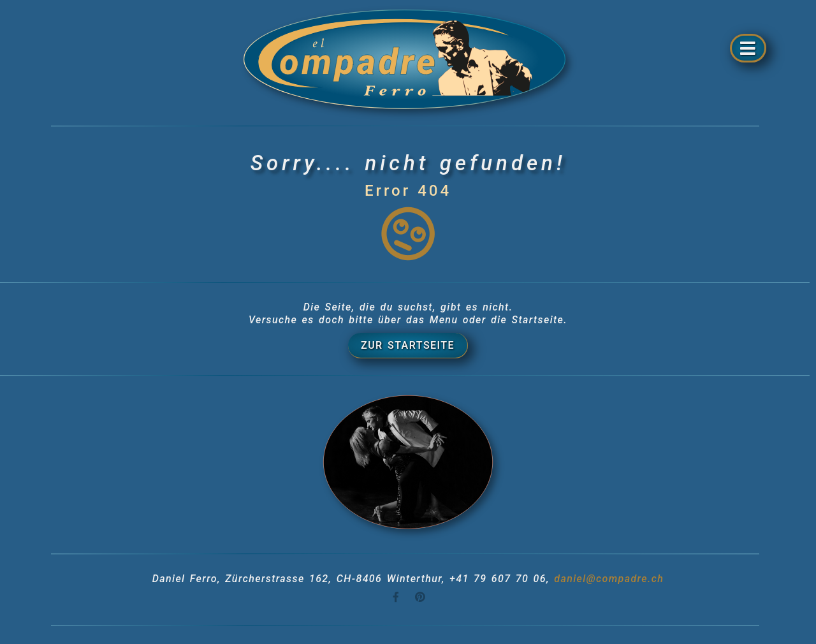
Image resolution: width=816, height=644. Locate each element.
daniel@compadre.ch (609, 579)
